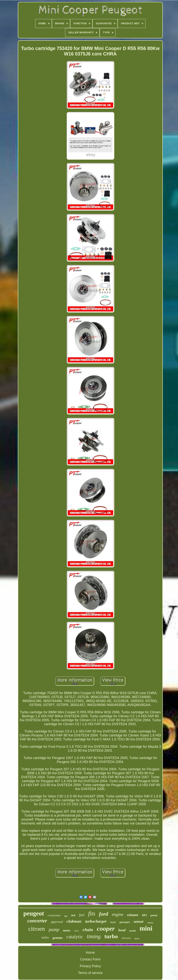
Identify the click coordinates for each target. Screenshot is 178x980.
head (122, 930)
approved (57, 922)
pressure (125, 922)
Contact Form (90, 959)
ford (104, 914)
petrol (154, 915)
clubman (74, 921)
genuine (58, 938)
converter (37, 921)
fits (92, 914)
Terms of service (90, 973)
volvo (45, 937)
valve (76, 931)
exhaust (133, 915)
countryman (54, 915)
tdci (144, 915)
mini (146, 928)
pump (54, 930)
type (66, 916)
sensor (139, 922)
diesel (137, 939)
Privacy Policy (90, 966)
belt (73, 915)
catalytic (75, 937)
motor (67, 930)
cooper (106, 929)
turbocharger (96, 921)
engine (118, 914)
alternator (126, 938)
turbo (111, 936)
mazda (133, 931)
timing (94, 936)
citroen (37, 929)
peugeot (34, 913)
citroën (150, 923)
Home (90, 953)
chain (88, 930)
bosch (113, 922)
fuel (82, 915)
